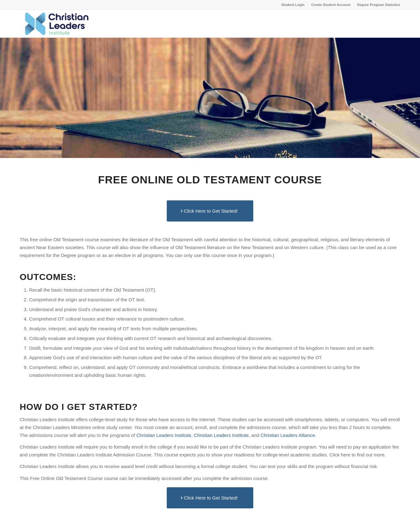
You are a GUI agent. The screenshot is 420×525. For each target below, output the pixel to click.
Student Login (293, 5)
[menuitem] (293, 5)
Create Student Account (331, 5)
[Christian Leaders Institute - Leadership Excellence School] (56, 24)
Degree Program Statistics (379, 5)
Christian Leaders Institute (164, 435)
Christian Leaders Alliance (288, 435)
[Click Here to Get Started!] (210, 211)
